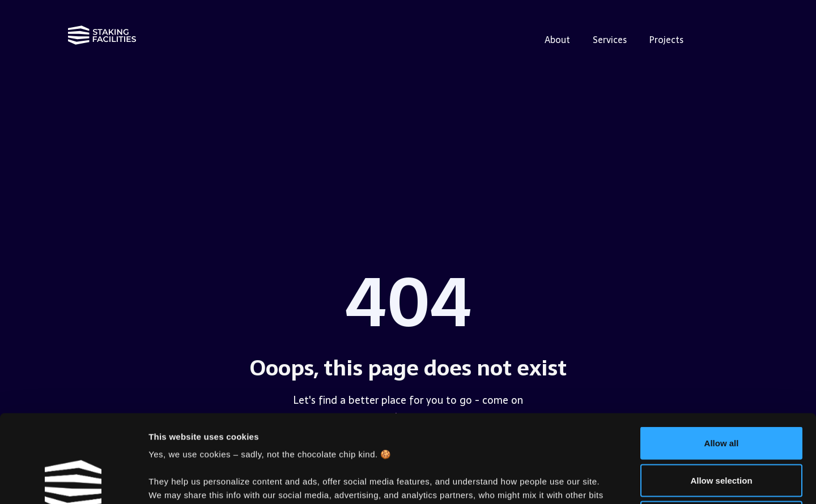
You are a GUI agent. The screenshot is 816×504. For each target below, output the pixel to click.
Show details (595, 482)
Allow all (722, 355)
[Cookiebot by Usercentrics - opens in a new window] (73, 482)
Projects (666, 40)
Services (610, 40)
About (557, 40)
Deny (722, 430)
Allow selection (721, 393)
